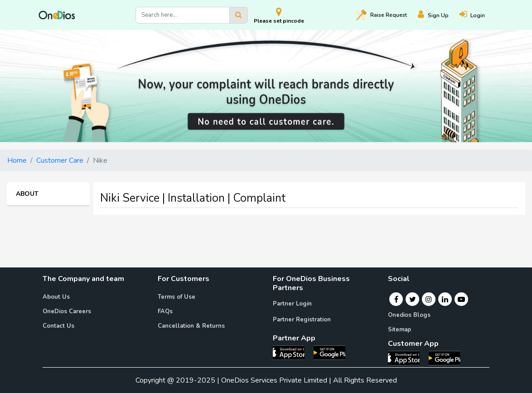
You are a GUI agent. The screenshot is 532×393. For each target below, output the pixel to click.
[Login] (478, 15)
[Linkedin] (445, 299)
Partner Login (292, 304)
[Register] (439, 15)
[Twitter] (413, 299)
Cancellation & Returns (191, 326)
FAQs (165, 311)
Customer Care (60, 160)
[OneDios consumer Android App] (445, 358)
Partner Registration (302, 320)
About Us (56, 297)
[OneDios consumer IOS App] (407, 358)
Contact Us (58, 326)
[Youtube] (461, 299)
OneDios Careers (67, 311)
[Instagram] (429, 299)
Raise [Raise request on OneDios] (381, 15)
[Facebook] (396, 299)
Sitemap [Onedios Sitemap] (399, 330)
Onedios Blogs (409, 315)
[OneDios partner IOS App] (292, 352)
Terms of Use (177, 297)
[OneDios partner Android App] (329, 352)
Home (17, 160)
